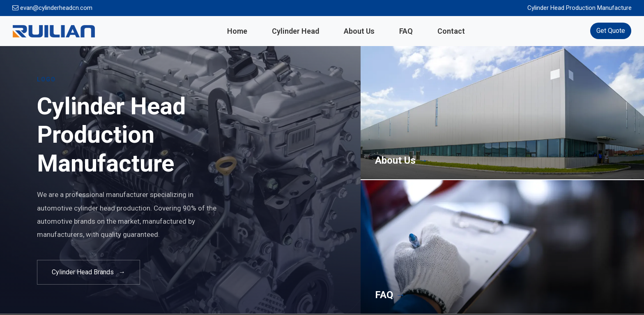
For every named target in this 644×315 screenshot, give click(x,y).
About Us (359, 31)
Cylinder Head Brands (89, 272)
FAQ (406, 31)
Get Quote (611, 31)
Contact (451, 31)
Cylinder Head (296, 31)
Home (237, 31)
